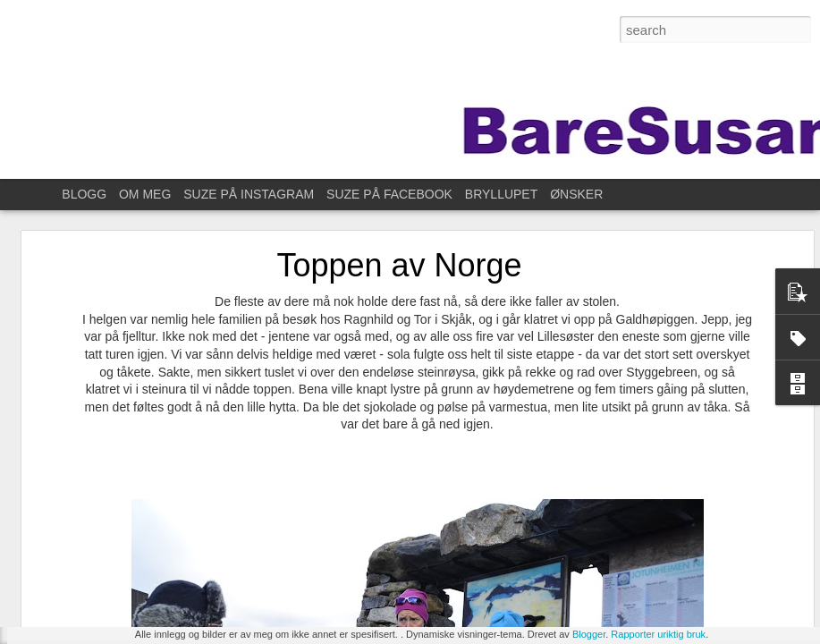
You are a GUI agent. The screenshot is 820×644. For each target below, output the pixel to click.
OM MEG (145, 194)
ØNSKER (576, 194)
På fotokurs (71, 525)
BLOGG (84, 194)
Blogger (589, 634)
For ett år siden (80, 565)
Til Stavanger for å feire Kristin (116, 606)
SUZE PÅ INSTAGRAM (249, 194)
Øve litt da (68, 485)
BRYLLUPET (501, 194)
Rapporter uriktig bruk (658, 634)
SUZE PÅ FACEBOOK (389, 194)
